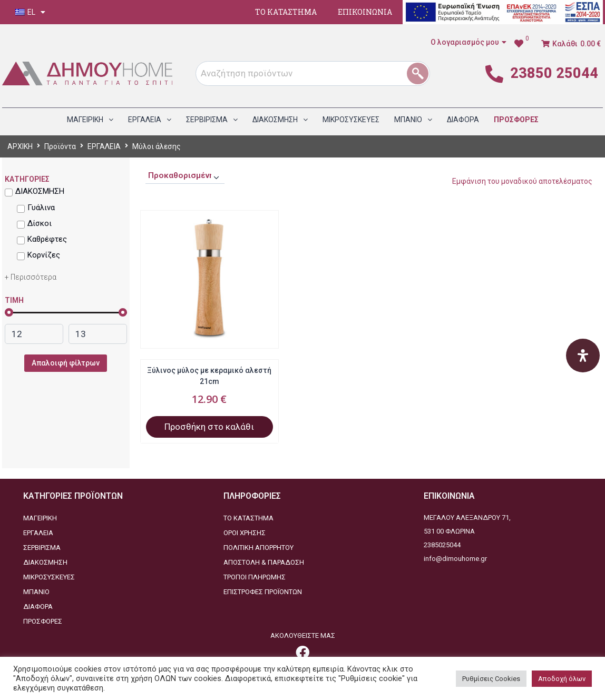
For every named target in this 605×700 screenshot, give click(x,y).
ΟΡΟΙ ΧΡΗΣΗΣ (245, 533)
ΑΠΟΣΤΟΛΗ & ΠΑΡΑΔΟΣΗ (264, 562)
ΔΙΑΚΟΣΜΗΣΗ (45, 562)
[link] (521, 44)
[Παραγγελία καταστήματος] (185, 176)
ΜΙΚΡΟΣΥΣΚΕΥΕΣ (49, 577)
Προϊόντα (60, 146)
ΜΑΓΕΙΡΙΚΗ (40, 518)
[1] (421, 73)
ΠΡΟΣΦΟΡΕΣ (43, 621)
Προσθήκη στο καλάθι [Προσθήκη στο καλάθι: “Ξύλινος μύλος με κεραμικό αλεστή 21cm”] (209, 427)
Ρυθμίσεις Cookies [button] (491, 679)
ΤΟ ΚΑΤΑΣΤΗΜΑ (286, 12)
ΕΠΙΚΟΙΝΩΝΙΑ (365, 12)
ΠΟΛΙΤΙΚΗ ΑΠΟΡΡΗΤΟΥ (258, 548)
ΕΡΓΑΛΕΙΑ (104, 146)
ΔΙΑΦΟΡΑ (38, 607)
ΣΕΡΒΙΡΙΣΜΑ (42, 548)
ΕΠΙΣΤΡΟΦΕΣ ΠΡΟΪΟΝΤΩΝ (263, 592)
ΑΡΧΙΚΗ (20, 146)
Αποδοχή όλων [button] (562, 679)
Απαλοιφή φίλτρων (66, 363)
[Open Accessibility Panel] (583, 356)
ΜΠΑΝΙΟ (36, 592)
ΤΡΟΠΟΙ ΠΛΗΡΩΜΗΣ (255, 577)
